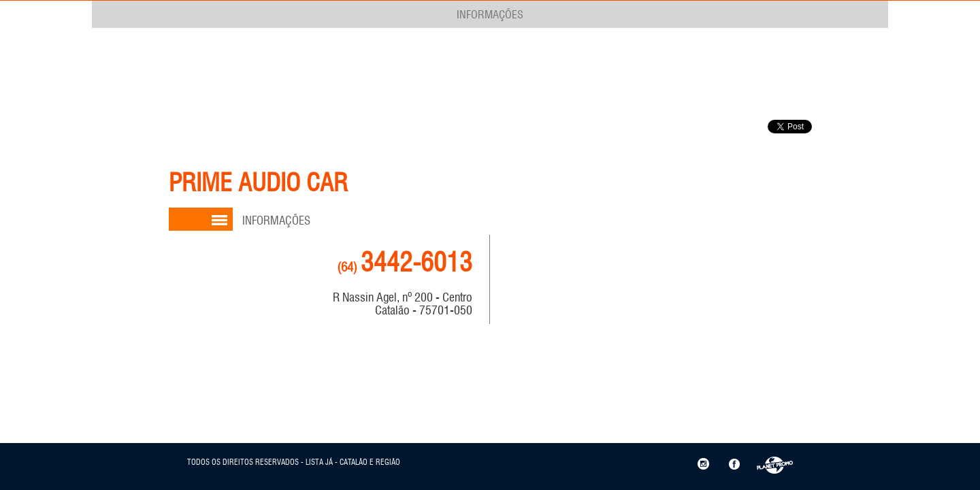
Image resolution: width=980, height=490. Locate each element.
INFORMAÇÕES (490, 14)
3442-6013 (405, 262)
